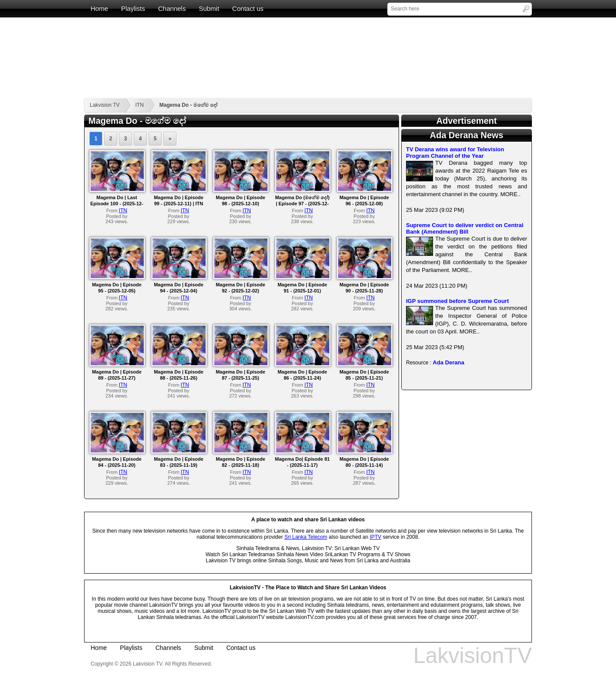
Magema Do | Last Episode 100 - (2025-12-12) (117, 204)
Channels (172, 8)
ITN (139, 105)
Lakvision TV (105, 105)
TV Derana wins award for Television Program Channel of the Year (455, 153)
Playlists (133, 8)
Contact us (248, 8)
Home (99, 8)
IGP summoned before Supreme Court (457, 301)
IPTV (376, 537)
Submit (209, 8)
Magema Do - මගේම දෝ (188, 105)
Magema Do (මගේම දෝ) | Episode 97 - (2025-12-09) (302, 204)
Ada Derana (448, 362)
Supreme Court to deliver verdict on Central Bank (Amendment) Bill (465, 228)
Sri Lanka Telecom (306, 537)
